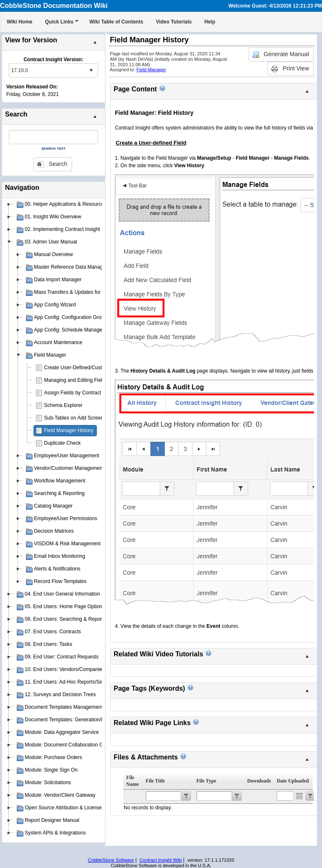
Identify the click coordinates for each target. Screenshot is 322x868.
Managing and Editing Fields (76, 380)
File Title (156, 781)
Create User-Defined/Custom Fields (84, 368)
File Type (206, 781)
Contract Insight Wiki (161, 860)
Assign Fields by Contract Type (79, 393)
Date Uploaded (293, 781)
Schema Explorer (63, 405)
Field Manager (151, 70)
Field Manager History (69, 430)
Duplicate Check (62, 443)
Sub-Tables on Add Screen (74, 418)
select (91, 70)
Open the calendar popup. (299, 796)
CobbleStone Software (111, 860)
